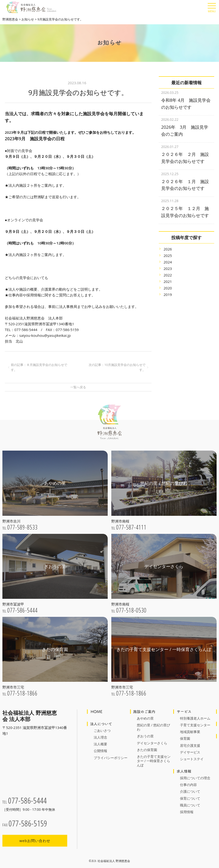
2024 (168, 256)
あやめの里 (145, 718)
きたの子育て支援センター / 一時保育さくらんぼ (154, 761)
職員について (190, 805)
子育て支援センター (195, 725)
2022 (168, 269)
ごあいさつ (102, 731)
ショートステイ (192, 759)
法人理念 (100, 737)
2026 (168, 243)
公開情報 (100, 751)
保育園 (185, 738)
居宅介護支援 (190, 745)
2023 (168, 262)
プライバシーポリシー (111, 758)
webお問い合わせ (35, 841)
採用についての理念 (195, 778)
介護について (190, 791)
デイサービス (190, 752)
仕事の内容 (188, 785)
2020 (168, 282)
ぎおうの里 (145, 736)
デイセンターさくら (152, 743)
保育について (190, 798)
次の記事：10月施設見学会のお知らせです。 (117, 367)
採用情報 (187, 812)
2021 (168, 275)
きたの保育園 (147, 750)
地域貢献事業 (190, 732)
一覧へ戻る (78, 387)
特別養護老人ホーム (195, 718)
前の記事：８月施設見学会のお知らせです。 (39, 367)
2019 (168, 288)
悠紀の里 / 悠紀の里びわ (153, 727)
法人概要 (100, 744)
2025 (168, 249)
